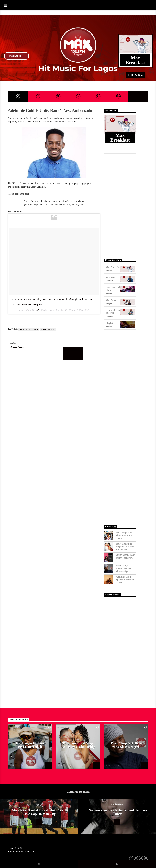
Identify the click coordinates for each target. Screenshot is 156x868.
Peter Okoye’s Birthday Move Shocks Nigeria (123, 568)
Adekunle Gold (29, 329)
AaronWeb (17, 347)
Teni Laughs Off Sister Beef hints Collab (124, 535)
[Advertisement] (120, 206)
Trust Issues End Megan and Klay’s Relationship (125, 547)
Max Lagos (17, 56)
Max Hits (110, 277)
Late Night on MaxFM (113, 312)
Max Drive (111, 300)
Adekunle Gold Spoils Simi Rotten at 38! (125, 580)
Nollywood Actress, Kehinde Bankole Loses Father (118, 812)
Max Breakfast (113, 267)
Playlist (109, 323)
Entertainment (66, 727)
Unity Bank (48, 329)
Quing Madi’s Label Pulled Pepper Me (126, 556)
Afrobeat (15, 727)
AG (38, 310)
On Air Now (135, 75)
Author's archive (73, 353)
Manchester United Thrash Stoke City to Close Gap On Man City (40, 812)
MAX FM (14, 764)
